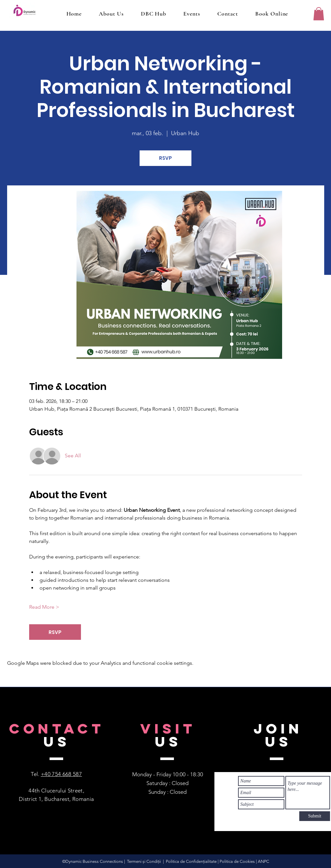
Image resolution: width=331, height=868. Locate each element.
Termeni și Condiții (144, 861)
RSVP (165, 158)
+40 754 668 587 (61, 774)
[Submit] (315, 816)
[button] (319, 14)
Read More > (44, 607)
